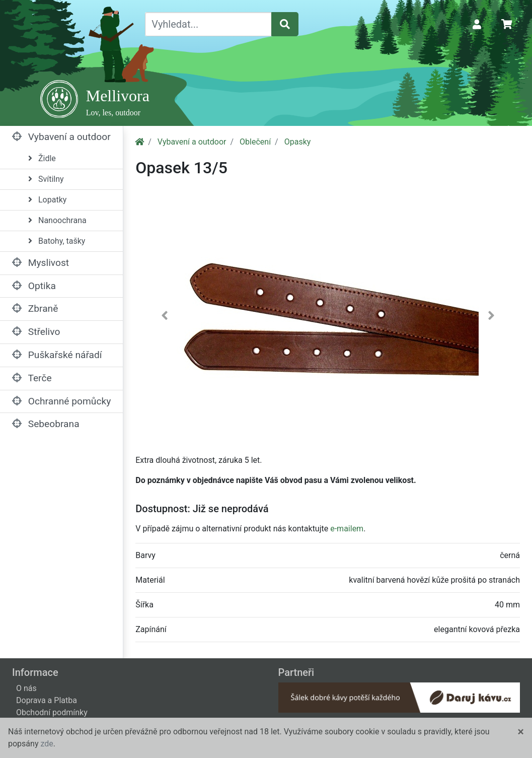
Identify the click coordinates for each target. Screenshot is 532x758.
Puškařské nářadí (57, 355)
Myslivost (41, 263)
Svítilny (46, 179)
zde (47, 744)
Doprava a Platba (47, 700)
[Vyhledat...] (208, 24)
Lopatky (47, 200)
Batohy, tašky (57, 241)
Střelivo (36, 332)
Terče (32, 378)
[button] (164, 318)
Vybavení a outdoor (61, 137)
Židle (42, 158)
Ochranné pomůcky (61, 401)
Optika (34, 286)
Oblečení (255, 142)
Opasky (298, 142)
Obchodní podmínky (52, 712)
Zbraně (35, 308)
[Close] (521, 732)
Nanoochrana (57, 220)
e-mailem (347, 529)
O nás (26, 688)
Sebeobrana (46, 424)
